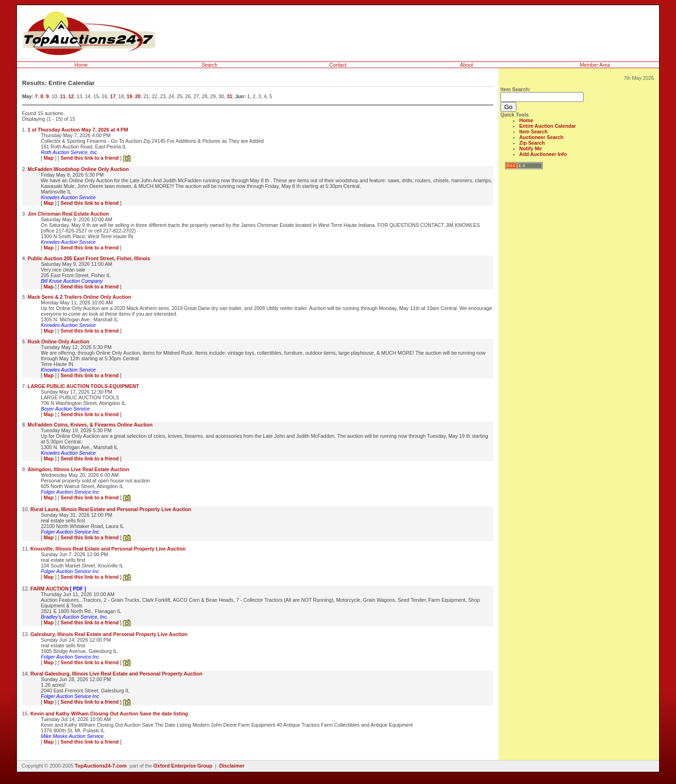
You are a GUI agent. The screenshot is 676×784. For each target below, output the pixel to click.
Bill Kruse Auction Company (72, 281)
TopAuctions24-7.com (101, 766)
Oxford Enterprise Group (183, 766)
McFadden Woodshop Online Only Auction (78, 169)
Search (210, 65)
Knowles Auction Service (68, 197)
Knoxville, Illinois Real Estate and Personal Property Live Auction (108, 549)
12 (71, 96)
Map (49, 158)
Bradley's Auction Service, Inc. (74, 617)
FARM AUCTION (58, 589)
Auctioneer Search (541, 137)
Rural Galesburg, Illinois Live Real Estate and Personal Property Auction (116, 674)
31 (230, 96)
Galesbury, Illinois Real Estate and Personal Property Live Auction (109, 634)
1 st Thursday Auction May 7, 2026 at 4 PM (78, 130)
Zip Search (532, 143)
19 (130, 96)
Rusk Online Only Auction (58, 342)
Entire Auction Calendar (548, 126)
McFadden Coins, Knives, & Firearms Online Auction (90, 425)
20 (138, 96)
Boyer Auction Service (65, 409)
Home (81, 65)
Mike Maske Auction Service (72, 736)
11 (63, 96)
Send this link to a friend (90, 158)
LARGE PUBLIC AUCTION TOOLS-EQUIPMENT (83, 386)
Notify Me (530, 148)
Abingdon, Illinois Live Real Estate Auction (78, 469)
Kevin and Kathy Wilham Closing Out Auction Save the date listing (109, 714)
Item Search (533, 132)
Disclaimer (232, 766)
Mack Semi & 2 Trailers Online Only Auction (80, 297)
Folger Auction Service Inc (70, 492)
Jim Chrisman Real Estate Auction (68, 214)
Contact (338, 65)
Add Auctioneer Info (543, 154)
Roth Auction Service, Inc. (69, 152)
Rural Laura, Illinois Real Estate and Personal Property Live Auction (111, 509)
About (467, 65)
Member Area (595, 65)
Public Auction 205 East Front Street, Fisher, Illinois (89, 258)
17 (113, 96)
